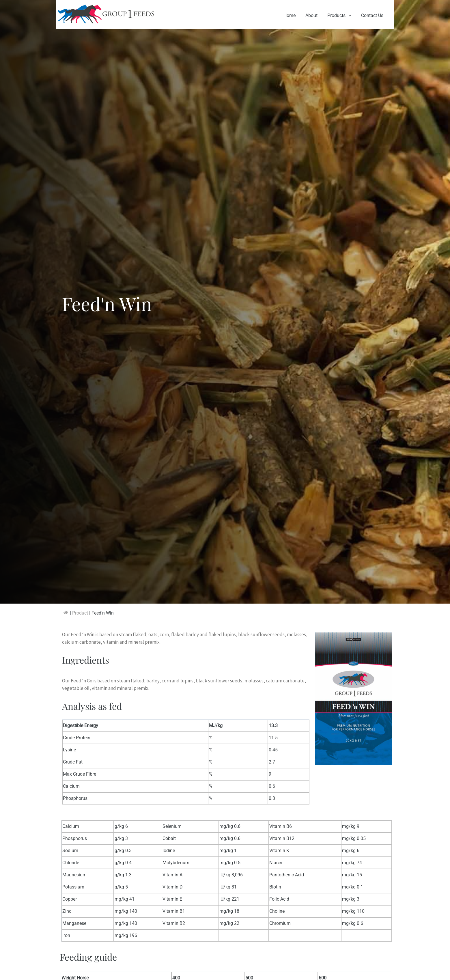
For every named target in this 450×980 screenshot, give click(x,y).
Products (340, 16)
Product (80, 613)
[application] (349, 16)
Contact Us (372, 15)
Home (292, 15)
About (313, 15)
